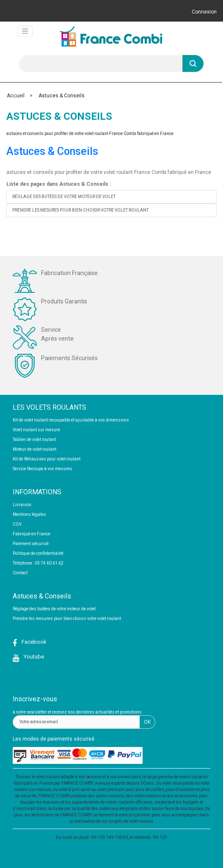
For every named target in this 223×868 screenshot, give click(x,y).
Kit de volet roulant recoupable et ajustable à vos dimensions (71, 420)
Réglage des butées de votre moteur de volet (64, 197)
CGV (17, 524)
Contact (20, 573)
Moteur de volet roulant (34, 449)
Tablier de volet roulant (34, 440)
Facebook (33, 642)
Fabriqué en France (32, 534)
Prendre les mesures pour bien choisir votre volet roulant (80, 210)
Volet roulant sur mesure (36, 430)
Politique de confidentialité (38, 553)
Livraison (22, 505)
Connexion (204, 12)
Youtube (33, 657)
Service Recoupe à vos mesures (43, 469)
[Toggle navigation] (25, 31)
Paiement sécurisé (31, 544)
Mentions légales (29, 514)
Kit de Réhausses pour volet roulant (47, 459)
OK (147, 722)
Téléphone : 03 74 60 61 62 (38, 563)
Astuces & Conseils (52, 151)
